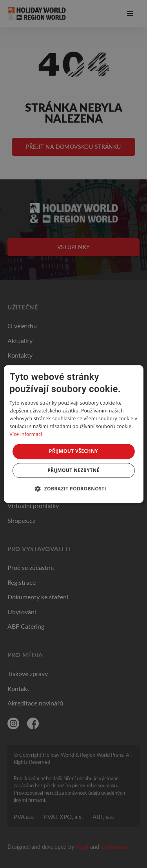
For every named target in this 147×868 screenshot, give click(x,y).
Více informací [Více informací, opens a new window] (26, 434)
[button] (73, 488)
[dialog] (73, 434)
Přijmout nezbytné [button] (73, 470)
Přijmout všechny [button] (73, 451)
